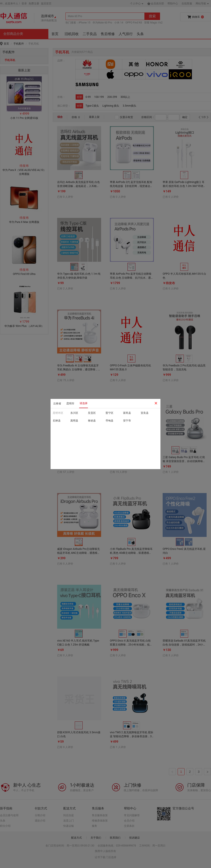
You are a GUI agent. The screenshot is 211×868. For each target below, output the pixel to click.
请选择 (84, 403)
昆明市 (70, 404)
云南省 (57, 404)
